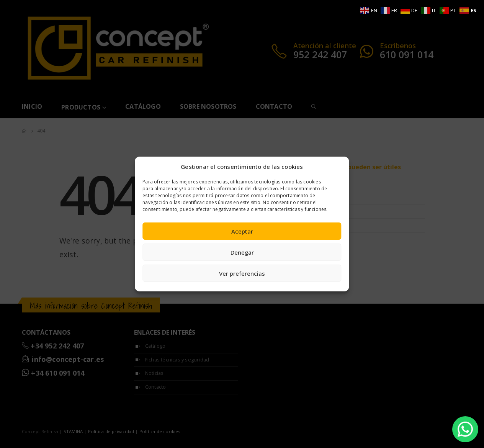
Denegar (242, 252)
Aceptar (242, 231)
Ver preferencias (242, 273)
